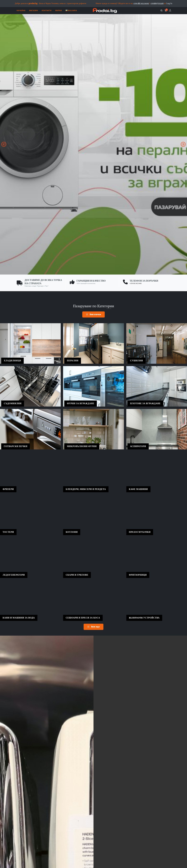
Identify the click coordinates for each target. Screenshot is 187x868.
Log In (169, 3)
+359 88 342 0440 (136, 283)
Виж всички (94, 314)
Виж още (93, 627)
